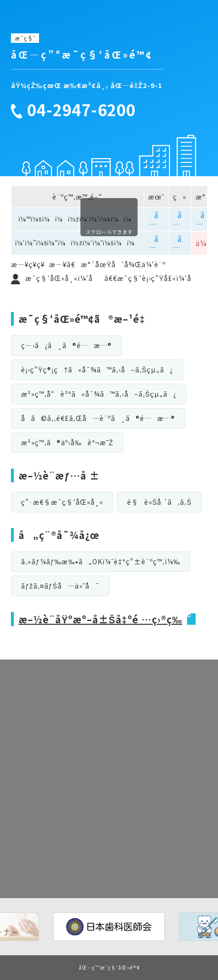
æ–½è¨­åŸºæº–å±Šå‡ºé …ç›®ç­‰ (100, 619)
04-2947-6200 (81, 110)
